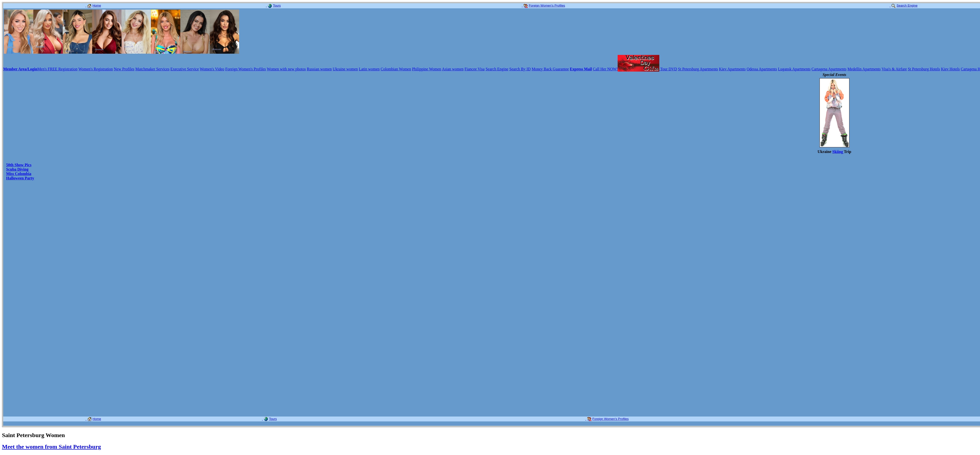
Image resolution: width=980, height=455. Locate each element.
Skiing (838, 152)
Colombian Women (396, 69)
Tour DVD (669, 69)
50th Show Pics (19, 165)
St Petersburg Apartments (698, 69)
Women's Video (212, 69)
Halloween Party (20, 178)
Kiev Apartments (732, 69)
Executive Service (185, 69)
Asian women (453, 69)
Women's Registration (96, 69)
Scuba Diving (17, 169)
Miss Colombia (19, 174)
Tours (273, 6)
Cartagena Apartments (829, 69)
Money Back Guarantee (550, 69)
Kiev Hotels (950, 69)
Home (93, 6)
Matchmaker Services (153, 69)
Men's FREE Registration (57, 69)
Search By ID (520, 69)
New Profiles (124, 69)
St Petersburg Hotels (924, 69)
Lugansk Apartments (794, 69)
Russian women (319, 69)
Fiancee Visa (475, 69)
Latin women (369, 69)
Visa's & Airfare (894, 69)
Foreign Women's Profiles (246, 69)
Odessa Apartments (762, 69)
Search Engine (497, 69)
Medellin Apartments (864, 69)
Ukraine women (345, 69)
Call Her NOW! (605, 69)
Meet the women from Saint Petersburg (51, 447)
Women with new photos (286, 69)
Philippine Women (427, 69)
